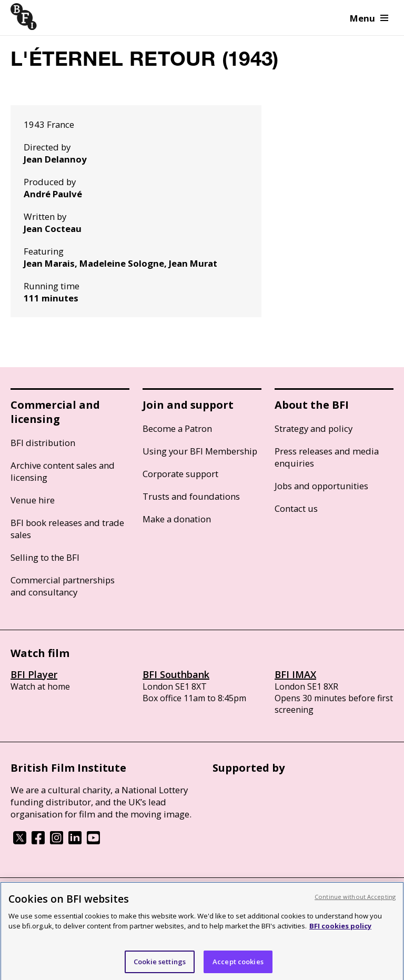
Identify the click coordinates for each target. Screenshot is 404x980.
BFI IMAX (295, 674)
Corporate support (180, 474)
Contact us (296, 508)
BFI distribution (43, 443)
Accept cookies (238, 965)
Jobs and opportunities (321, 486)
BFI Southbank (176, 674)
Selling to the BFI (45, 557)
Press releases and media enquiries (327, 457)
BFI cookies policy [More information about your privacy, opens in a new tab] (340, 929)
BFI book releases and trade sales (67, 529)
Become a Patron (177, 428)
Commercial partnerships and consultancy (63, 586)
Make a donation (177, 519)
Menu (369, 18)
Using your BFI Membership (200, 451)
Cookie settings (160, 965)
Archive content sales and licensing (63, 471)
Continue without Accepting (355, 900)
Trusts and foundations (191, 496)
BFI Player (34, 674)
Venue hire (33, 500)
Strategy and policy (314, 428)
